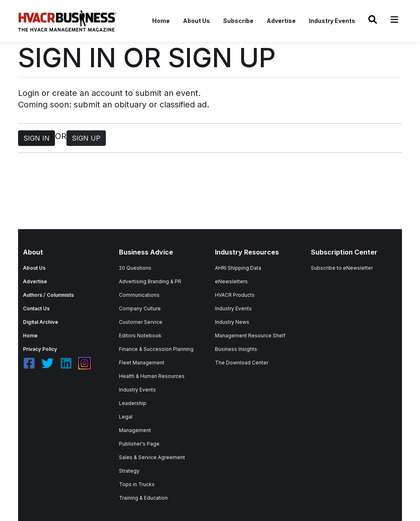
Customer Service (141, 322)
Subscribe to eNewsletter (342, 268)
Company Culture (140, 308)
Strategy (129, 471)
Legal (126, 417)
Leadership (133, 403)
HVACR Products (235, 295)
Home (161, 21)
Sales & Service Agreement (152, 457)
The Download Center (242, 363)
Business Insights (236, 349)
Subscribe (238, 21)
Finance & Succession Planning (156, 349)
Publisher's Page (139, 444)
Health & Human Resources (152, 376)
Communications (139, 295)
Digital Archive (41, 322)
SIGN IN (37, 138)
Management (135, 430)
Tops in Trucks (137, 484)
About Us (196, 21)
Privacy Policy (40, 349)
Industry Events (332, 21)
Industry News (232, 322)
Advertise (281, 21)
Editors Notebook (140, 336)
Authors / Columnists (48, 295)
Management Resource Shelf (250, 336)
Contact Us (36, 308)
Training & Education (143, 498)
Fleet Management (142, 363)
